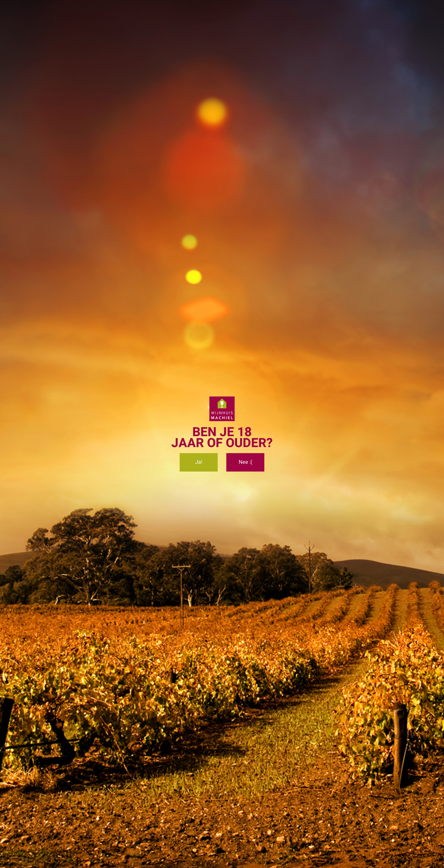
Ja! (199, 462)
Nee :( (245, 462)
